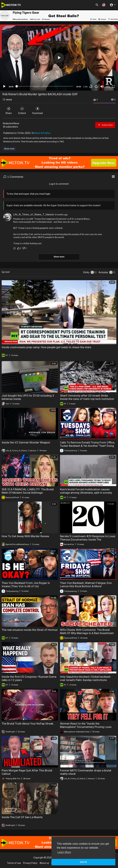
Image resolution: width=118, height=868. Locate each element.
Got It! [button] (83, 862)
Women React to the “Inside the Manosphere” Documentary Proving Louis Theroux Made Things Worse (86, 727)
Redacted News (11, 123)
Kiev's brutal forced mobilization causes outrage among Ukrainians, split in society (86, 491)
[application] (59, 58)
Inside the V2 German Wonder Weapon (26, 442)
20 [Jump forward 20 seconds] (96, 87)
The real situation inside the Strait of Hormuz (30, 630)
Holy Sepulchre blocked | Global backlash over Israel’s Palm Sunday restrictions (85, 678)
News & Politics (42, 133)
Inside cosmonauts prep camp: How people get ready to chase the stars (46, 347)
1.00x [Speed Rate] (86, 87)
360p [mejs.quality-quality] (108, 87)
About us (44, 863)
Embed (22, 110)
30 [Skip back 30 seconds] (91, 87)
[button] (104, 5)
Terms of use (14, 863)
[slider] (45, 86)
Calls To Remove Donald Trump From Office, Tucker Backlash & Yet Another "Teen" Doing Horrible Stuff (87, 446)
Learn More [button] (64, 852)
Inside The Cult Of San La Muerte (22, 817)
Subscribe (105, 125)
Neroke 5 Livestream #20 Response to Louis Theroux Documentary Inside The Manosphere (88, 540)
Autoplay (103, 272)
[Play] (4, 86)
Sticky (86, 272)
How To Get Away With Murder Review (25, 536)
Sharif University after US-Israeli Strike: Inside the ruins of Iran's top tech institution (87, 397)
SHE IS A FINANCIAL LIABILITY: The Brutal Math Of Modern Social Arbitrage (28, 491)
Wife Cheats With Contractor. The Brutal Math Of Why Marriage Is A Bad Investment (87, 631)
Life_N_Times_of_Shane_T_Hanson (34, 215)
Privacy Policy (30, 863)
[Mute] (102, 86)
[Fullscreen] (113, 86)
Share (9, 110)
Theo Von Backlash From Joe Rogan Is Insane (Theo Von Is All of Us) (26, 585)
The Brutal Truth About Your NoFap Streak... (28, 724)
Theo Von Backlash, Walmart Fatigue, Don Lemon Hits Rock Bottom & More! (86, 585)
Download (37, 110)
